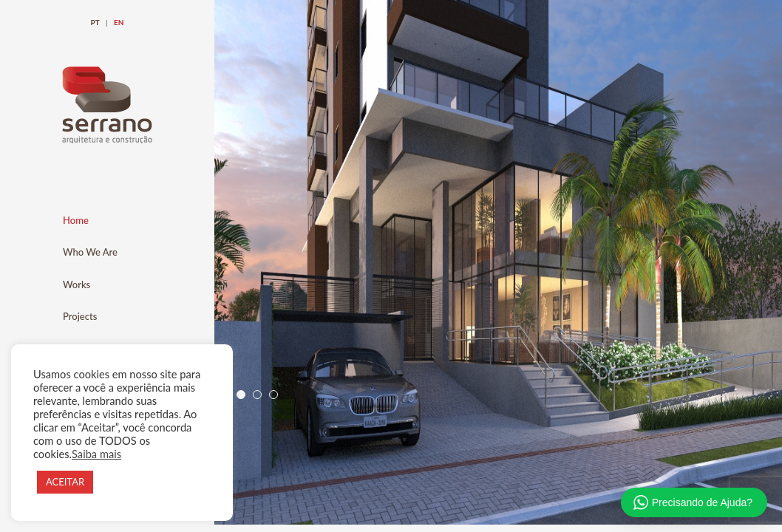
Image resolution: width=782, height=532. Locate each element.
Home (76, 220)
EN (119, 22)
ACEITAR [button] (65, 482)
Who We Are (90, 252)
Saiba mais (96, 454)
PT (95, 22)
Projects (80, 316)
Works (76, 284)
